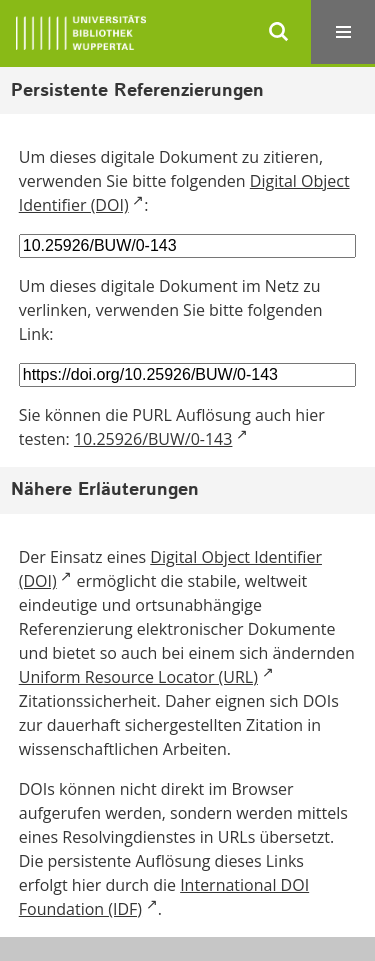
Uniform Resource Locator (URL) (138, 677)
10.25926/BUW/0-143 (153, 439)
